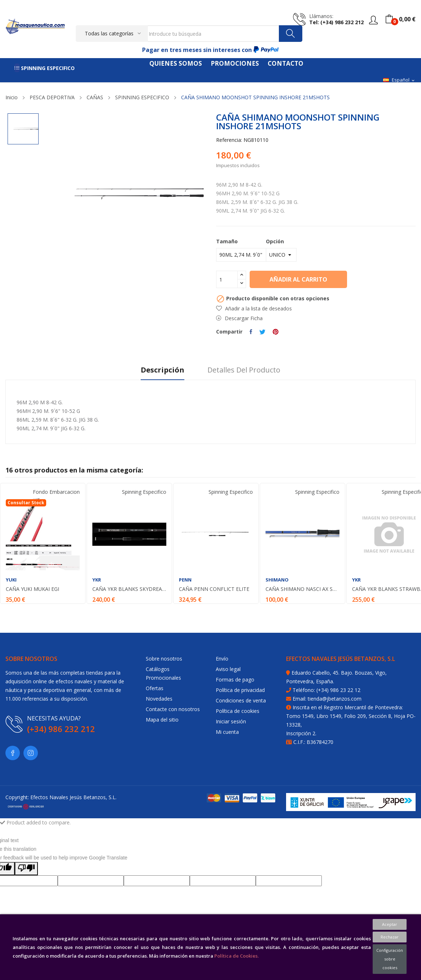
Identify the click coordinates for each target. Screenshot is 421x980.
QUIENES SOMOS (176, 63)
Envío (222, 659)
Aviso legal (228, 669)
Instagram (31, 753)
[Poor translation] (26, 869)
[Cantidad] (227, 279)
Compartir (251, 332)
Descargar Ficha (239, 318)
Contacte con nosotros (173, 709)
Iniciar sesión (231, 721)
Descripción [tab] (163, 370)
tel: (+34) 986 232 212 (336, 22)
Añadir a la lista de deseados (254, 308)
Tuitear (262, 332)
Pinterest (276, 332)
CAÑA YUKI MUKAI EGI (32, 589)
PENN (185, 580)
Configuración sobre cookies (390, 959)
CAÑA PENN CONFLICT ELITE (214, 589)
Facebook (13, 753)
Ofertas (155, 688)
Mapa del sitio (162, 720)
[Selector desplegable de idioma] (399, 80)
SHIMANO (277, 580)
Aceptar (390, 924)
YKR (97, 580)
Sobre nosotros (164, 659)
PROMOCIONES (235, 63)
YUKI (11, 580)
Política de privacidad (240, 690)
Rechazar (390, 937)
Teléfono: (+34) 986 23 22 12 (326, 690)
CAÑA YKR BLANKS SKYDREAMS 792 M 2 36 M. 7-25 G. (129, 589)
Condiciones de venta (241, 700)
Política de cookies (238, 711)
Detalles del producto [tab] (244, 370)
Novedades (159, 699)
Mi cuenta (227, 732)
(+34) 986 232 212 (61, 729)
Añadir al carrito (298, 279)
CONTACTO (286, 63)
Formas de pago (235, 680)
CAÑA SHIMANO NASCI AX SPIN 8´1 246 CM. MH (302, 589)
